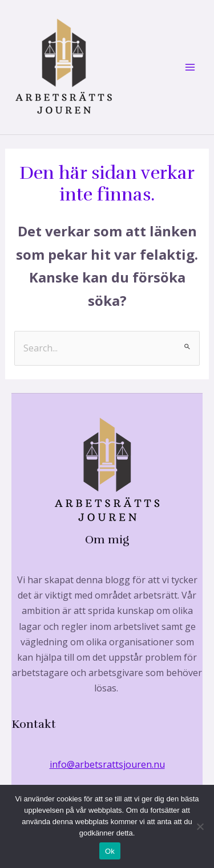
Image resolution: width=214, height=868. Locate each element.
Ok (110, 851)
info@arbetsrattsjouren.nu (107, 764)
